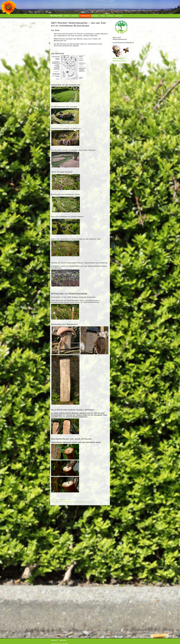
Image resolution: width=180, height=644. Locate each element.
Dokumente (95, 16)
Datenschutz (119, 16)
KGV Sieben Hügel (56, 16)
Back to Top (3, 507)
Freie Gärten (75, 16)
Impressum (110, 16)
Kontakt (103, 16)
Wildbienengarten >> (119, 58)
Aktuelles (67, 16)
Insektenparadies (85, 16)
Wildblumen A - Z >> (119, 61)
